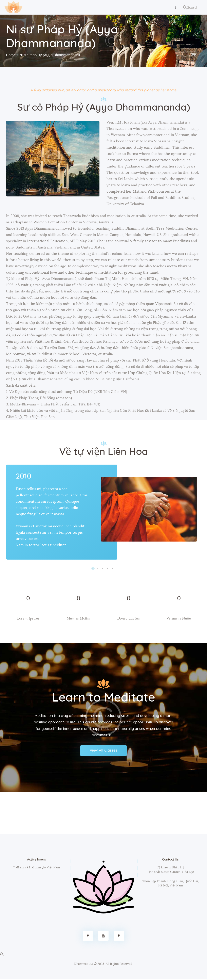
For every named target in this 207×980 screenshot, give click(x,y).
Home (11, 55)
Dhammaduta (84, 965)
